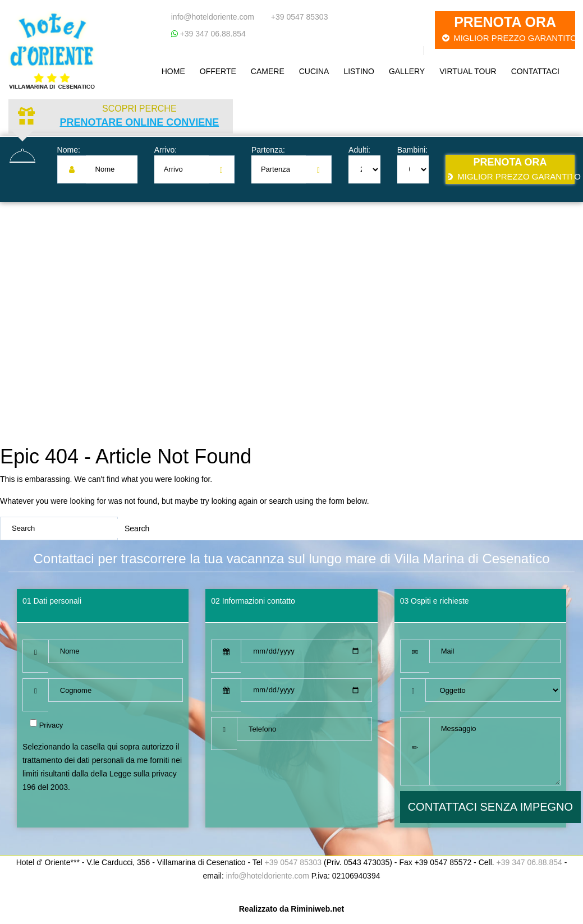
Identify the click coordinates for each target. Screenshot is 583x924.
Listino (359, 71)
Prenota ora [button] (509, 29)
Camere (268, 71)
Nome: (69, 150)
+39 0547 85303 (300, 17)
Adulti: (359, 150)
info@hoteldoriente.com (213, 17)
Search (137, 528)
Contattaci (535, 71)
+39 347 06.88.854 (212, 34)
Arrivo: (166, 150)
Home (173, 71)
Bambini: (412, 150)
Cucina (314, 71)
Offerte (218, 71)
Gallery (407, 71)
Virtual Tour (468, 71)
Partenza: (268, 150)
